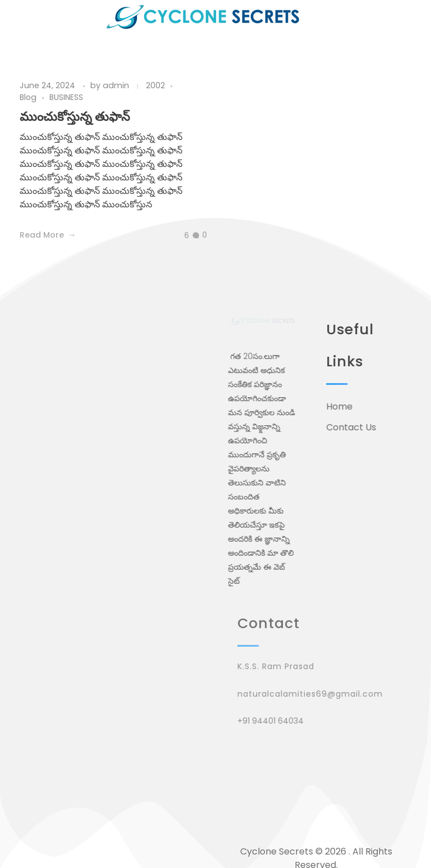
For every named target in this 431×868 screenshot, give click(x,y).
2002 (155, 85)
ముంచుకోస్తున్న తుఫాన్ (75, 117)
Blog (28, 97)
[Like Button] (178, 236)
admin (117, 85)
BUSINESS (66, 97)
